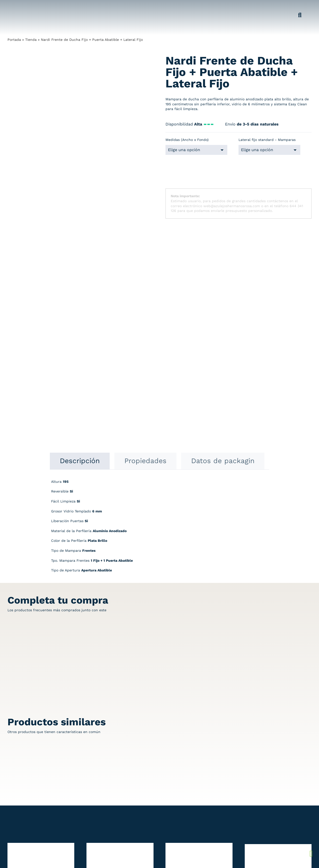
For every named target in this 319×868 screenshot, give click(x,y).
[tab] (80, 244)
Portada (14, 40)
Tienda (31, 40)
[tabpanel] (159, 312)
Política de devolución (280, 766)
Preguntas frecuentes (279, 781)
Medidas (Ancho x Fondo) (187, 140)
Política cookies (274, 776)
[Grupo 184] (17, 7)
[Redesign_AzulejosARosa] (33, 755)
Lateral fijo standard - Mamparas (267, 140)
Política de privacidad (279, 761)
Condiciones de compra (281, 785)
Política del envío (275, 771)
